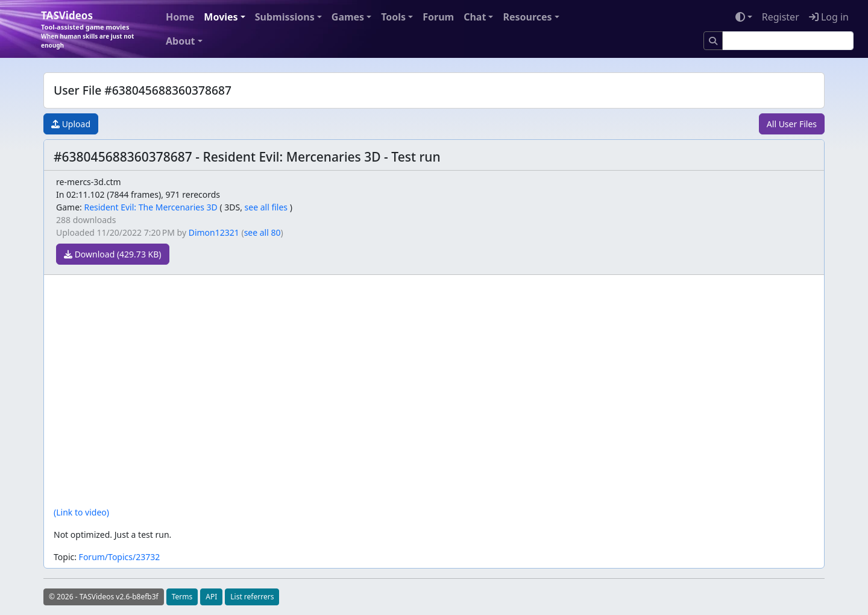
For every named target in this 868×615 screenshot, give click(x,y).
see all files (266, 207)
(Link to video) (81, 512)
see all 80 (263, 232)
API (211, 597)
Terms (182, 597)
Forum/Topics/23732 (120, 557)
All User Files (792, 124)
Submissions (285, 17)
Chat (475, 17)
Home (180, 17)
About (181, 41)
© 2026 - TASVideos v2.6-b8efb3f (104, 597)
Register (781, 17)
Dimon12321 (214, 232)
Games (348, 17)
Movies (221, 17)
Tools (393, 17)
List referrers (252, 597)
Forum (438, 17)
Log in (829, 17)
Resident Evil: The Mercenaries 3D (150, 207)
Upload (71, 124)
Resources (527, 17)
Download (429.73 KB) (113, 254)
